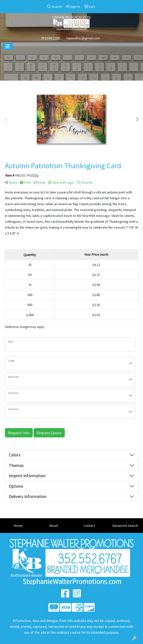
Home (18, 526)
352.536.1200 (50, 38)
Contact (89, 526)
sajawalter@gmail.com (83, 38)
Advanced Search (125, 526)
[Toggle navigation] (8, 46)
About (54, 526)
